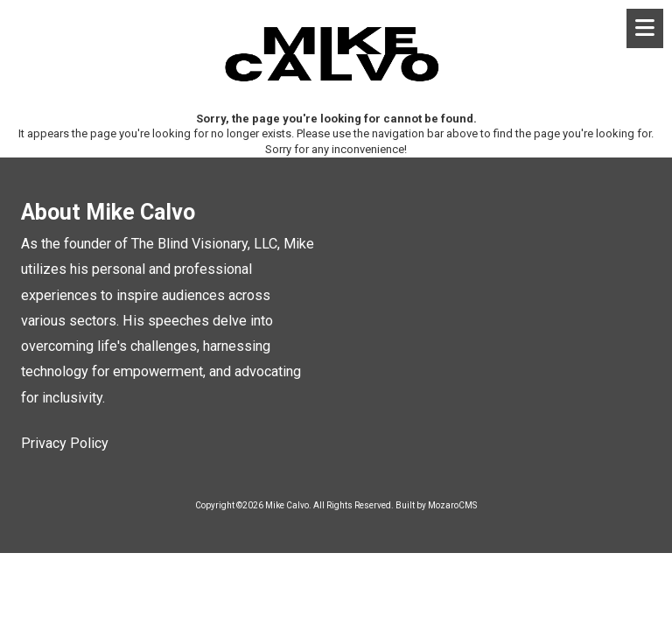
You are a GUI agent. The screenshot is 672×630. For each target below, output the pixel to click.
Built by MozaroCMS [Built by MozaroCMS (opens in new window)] (436, 505)
